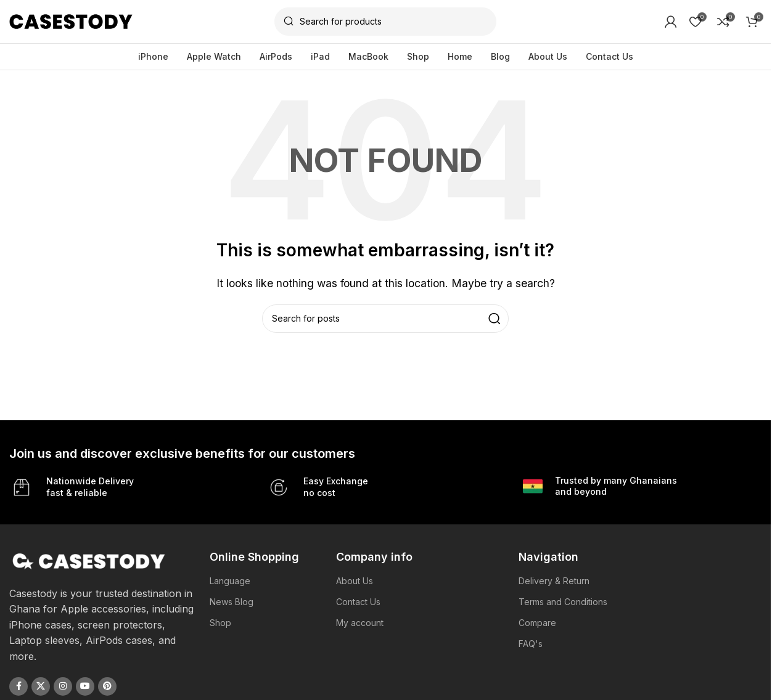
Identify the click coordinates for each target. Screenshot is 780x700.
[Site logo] (71, 20)
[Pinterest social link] (107, 686)
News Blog (232, 602)
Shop (220, 623)
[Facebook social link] (18, 686)
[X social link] (41, 686)
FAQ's (531, 644)
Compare (537, 623)
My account (360, 623)
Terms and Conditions (563, 602)
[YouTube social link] (85, 686)
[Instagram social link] (63, 686)
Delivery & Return (554, 581)
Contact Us (358, 602)
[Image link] (89, 560)
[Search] (385, 22)
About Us (355, 581)
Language (230, 581)
